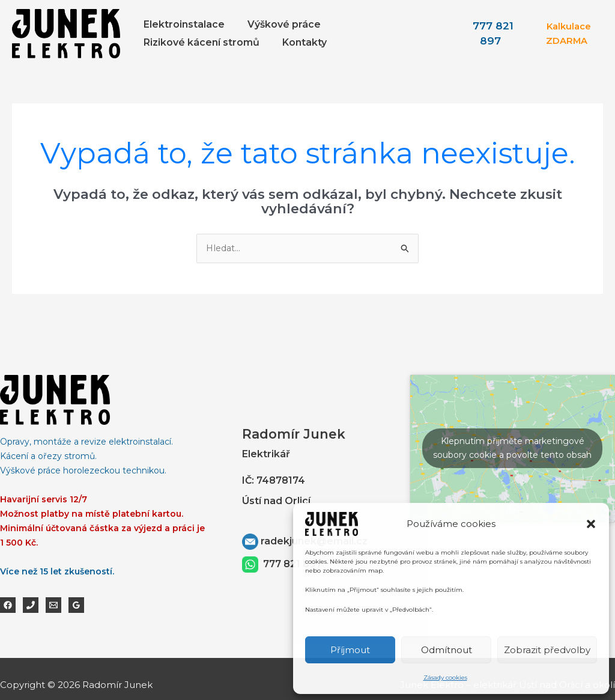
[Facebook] (8, 606)
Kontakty (299, 42)
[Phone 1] (31, 606)
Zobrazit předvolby (547, 650)
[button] (591, 524)
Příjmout (350, 650)
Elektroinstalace (182, 24)
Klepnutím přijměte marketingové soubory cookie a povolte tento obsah (512, 449)
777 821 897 (292, 564)
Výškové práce (279, 24)
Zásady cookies (445, 677)
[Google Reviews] (76, 606)
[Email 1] (53, 606)
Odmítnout (447, 650)
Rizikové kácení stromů (200, 42)
